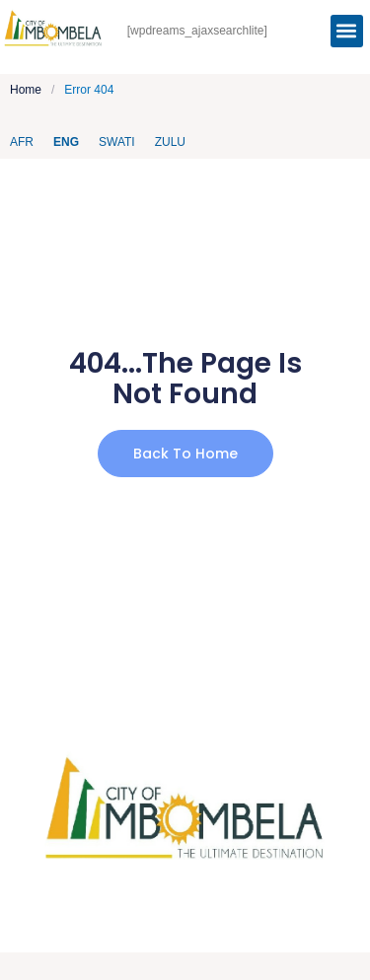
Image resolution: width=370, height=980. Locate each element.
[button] (347, 31)
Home (26, 90)
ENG (66, 142)
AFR (22, 142)
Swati (117, 142)
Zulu (170, 142)
